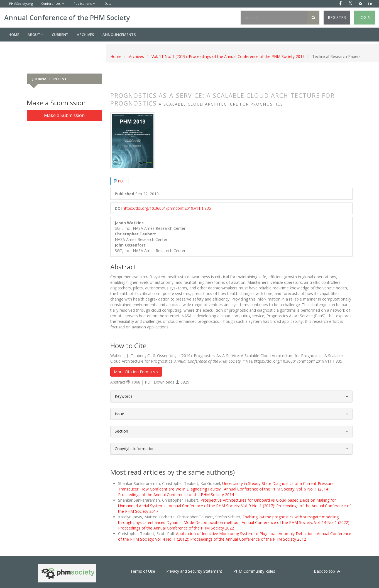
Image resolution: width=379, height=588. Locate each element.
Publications (83, 3)
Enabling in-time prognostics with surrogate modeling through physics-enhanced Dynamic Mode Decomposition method (228, 520)
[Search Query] (274, 18)
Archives (85, 35)
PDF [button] (121, 181)
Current (60, 35)
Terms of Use (143, 571)
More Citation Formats (136, 372)
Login (365, 17)
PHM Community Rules (254, 571)
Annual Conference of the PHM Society (67, 17)
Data (108, 3)
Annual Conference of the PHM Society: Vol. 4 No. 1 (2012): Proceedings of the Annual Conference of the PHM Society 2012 (235, 536)
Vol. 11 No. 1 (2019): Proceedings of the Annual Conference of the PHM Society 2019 (228, 56)
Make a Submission (64, 115)
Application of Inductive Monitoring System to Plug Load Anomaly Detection (245, 534)
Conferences (51, 3)
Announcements (119, 35)
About (36, 35)
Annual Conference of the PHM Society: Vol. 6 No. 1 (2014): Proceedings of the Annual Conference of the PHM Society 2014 (224, 492)
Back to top (327, 571)
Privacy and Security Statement (194, 571)
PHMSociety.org (21, 3)
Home (14, 35)
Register (337, 17)
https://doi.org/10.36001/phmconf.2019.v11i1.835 (167, 208)
